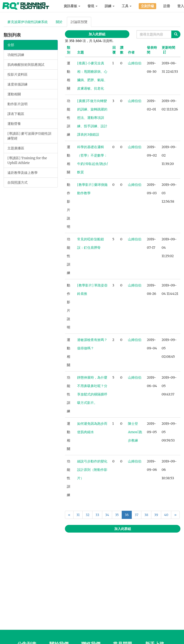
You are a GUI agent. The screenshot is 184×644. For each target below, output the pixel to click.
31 (78, 515)
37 (137, 515)
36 (127, 515)
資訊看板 (72, 6)
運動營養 (14, 124)
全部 (11, 45)
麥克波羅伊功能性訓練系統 (28, 22)
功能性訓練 (16, 55)
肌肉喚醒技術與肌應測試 (26, 65)
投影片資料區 (17, 74)
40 (166, 515)
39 (156, 515)
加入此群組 (97, 34)
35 (117, 515)
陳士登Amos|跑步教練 (135, 432)
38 (146, 515)
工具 (127, 6)
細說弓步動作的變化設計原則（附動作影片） (92, 470)
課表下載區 (16, 114)
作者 (131, 52)
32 (87, 515)
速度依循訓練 (17, 84)
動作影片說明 (17, 104)
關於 (59, 22)
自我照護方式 (17, 182)
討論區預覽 (79, 22)
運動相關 (14, 94)
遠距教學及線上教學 (23, 173)
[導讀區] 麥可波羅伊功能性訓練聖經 (29, 136)
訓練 (110, 6)
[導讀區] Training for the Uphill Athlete (27, 160)
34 (107, 515)
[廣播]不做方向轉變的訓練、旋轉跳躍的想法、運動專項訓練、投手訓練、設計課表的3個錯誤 (92, 118)
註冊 (167, 6)
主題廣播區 (16, 148)
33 (97, 515)
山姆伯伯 (135, 63)
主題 (80, 52)
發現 (92, 6)
